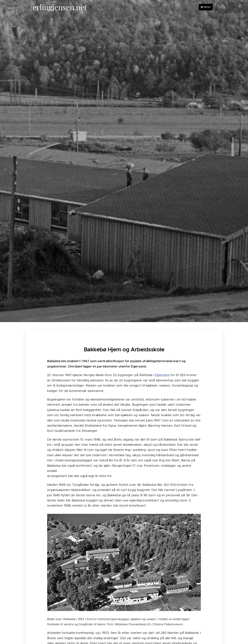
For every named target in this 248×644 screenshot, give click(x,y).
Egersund (162, 375)
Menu (206, 7)
